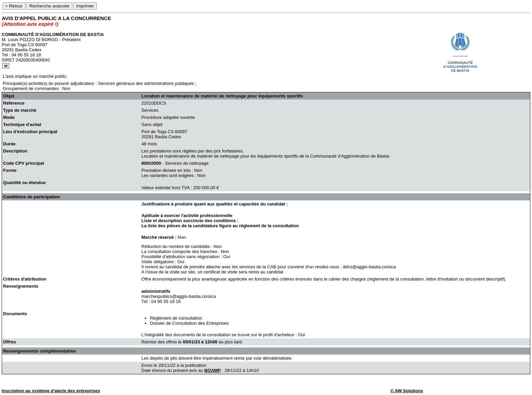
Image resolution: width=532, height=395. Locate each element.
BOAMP (212, 370)
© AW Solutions (407, 391)
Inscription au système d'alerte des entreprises (51, 391)
